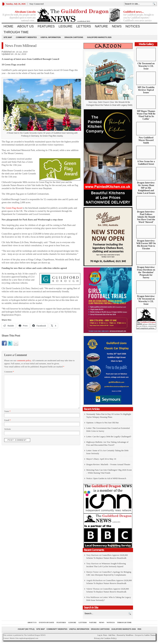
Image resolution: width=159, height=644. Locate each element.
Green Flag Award (14, 208)
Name (7, 411)
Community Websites (26, 37)
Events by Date (47, 622)
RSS (139, 629)
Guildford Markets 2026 (99, 37)
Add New (112, 635)
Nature (101, 26)
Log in (100, 635)
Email (7, 420)
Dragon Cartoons (74, 37)
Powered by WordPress (125, 635)
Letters (84, 26)
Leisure (66, 26)
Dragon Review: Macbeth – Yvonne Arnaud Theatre (108, 464)
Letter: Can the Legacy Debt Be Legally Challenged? (109, 436)
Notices (133, 26)
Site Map (8, 37)
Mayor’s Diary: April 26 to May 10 (101, 459)
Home (8, 26)
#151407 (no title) (26, 629)
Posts (105, 635)
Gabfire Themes (150, 635)
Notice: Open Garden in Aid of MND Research (106, 478)
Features (46, 26)
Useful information (51, 37)
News (117, 26)
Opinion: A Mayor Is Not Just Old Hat (102, 423)
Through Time (16, 32)
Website (8, 429)
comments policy (24, 360)
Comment (9, 372)
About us (25, 26)
